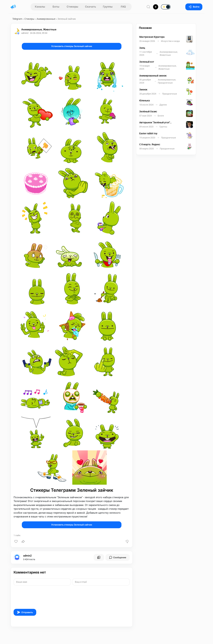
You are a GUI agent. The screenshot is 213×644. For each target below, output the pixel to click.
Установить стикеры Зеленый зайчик (72, 46)
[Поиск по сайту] (148, 7)
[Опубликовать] (156, 7)
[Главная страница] (13, 7)
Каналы (40, 7)
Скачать (91, 7)
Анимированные (46, 19)
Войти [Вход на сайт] (194, 7)
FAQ (123, 7)
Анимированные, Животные (39, 29)
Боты (56, 7)
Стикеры (72, 7)
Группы (108, 7)
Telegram (17, 19)
